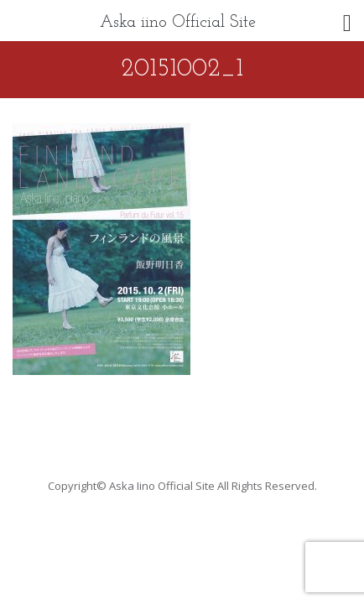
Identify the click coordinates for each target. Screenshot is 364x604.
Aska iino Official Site (178, 23)
